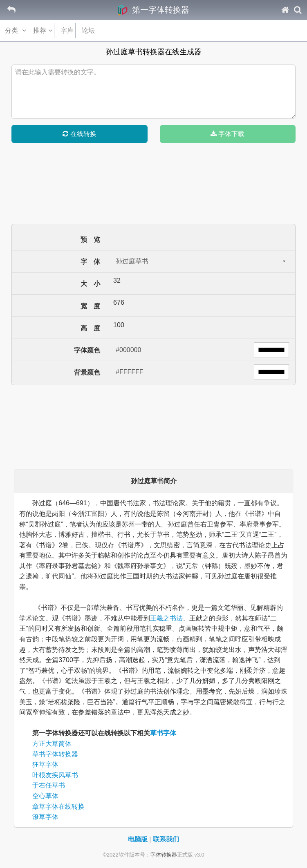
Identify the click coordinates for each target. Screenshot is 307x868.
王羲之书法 (166, 618)
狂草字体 (45, 764)
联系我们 (166, 839)
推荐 (42, 30)
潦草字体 (45, 817)
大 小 (90, 284)
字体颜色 (87, 350)
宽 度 (90, 306)
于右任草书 (49, 785)
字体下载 (227, 134)
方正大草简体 (52, 744)
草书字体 (163, 733)
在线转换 (79, 134)
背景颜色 (87, 372)
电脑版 (138, 839)
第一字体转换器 (153, 10)
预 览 (90, 240)
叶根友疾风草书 (55, 775)
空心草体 (45, 796)
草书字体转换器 (55, 754)
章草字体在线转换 (58, 807)
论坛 (92, 30)
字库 (70, 30)
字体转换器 (164, 855)
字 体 (90, 262)
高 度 (90, 328)
